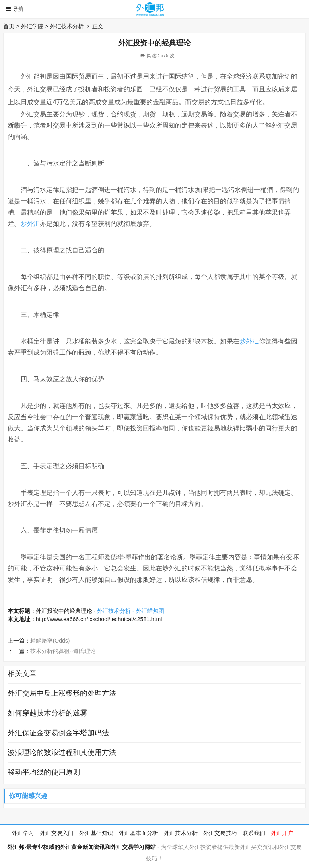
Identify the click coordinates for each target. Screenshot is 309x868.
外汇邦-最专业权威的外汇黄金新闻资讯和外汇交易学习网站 (81, 847)
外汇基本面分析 (138, 833)
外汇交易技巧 (220, 833)
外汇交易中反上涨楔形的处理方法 (62, 693)
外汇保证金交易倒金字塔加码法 (58, 733)
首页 (9, 26)
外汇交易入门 (57, 833)
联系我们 (254, 833)
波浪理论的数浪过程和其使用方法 (62, 752)
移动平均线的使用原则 (44, 772)
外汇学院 (32, 26)
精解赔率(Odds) (50, 641)
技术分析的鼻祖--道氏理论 (63, 651)
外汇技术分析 (67, 26)
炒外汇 (30, 224)
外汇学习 (23, 833)
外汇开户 (282, 833)
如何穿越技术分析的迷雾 (47, 713)
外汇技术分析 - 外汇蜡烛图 (130, 611)
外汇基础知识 (96, 833)
